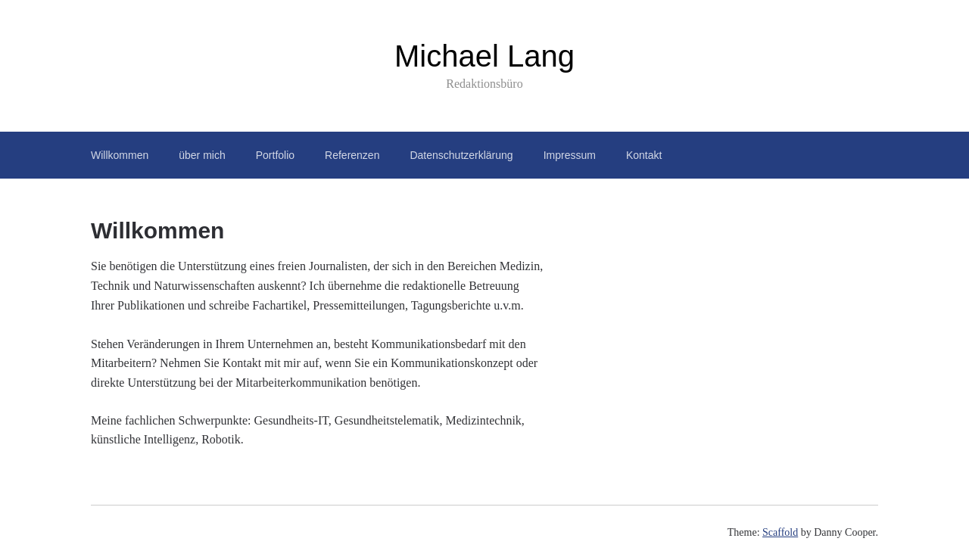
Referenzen (352, 155)
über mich (202, 155)
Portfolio (275, 155)
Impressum (570, 155)
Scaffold (780, 532)
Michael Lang (484, 56)
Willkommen (120, 155)
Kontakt (644, 155)
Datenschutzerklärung (461, 155)
